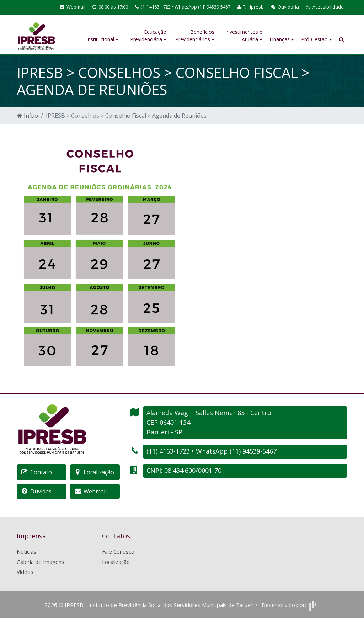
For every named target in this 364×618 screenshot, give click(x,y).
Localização (116, 562)
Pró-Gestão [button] (317, 39)
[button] (325, 7)
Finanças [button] (282, 39)
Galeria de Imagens (41, 562)
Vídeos (25, 572)
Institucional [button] (102, 39)
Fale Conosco (118, 551)
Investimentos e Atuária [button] (244, 36)
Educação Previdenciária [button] (148, 36)
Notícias (26, 551)
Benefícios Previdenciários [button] (195, 36)
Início (28, 116)
